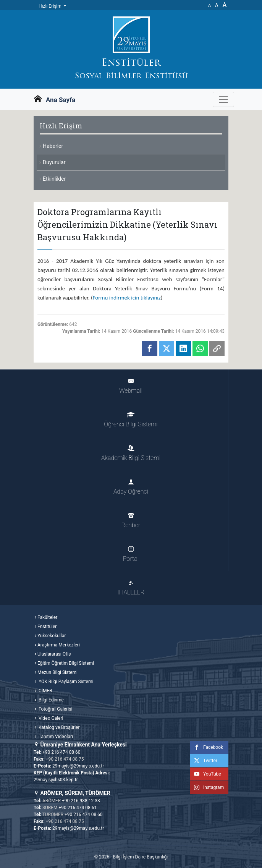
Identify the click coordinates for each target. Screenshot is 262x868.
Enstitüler (47, 627)
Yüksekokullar (52, 636)
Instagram (207, 787)
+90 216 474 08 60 (61, 752)
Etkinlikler (54, 179)
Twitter (204, 761)
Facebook (207, 747)
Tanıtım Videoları (55, 737)
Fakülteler (47, 617)
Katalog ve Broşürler (59, 727)
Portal (131, 554)
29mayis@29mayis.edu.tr (78, 766)
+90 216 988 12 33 (81, 801)
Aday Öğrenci (131, 487)
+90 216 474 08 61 (78, 808)
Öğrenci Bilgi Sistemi (131, 420)
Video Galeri (50, 718)
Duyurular (54, 162)
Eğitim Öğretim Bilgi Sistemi (66, 663)
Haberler (53, 146)
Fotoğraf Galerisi (55, 709)
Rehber (131, 521)
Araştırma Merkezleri (59, 645)
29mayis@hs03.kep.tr (56, 780)
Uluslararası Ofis (54, 654)
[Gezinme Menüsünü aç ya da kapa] (223, 99)
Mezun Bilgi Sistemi (57, 672)
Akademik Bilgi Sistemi (131, 453)
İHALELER (131, 588)
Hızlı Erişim (51, 6)
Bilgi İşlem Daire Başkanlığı (140, 857)
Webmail (131, 386)
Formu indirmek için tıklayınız (127, 298)
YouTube (206, 774)
